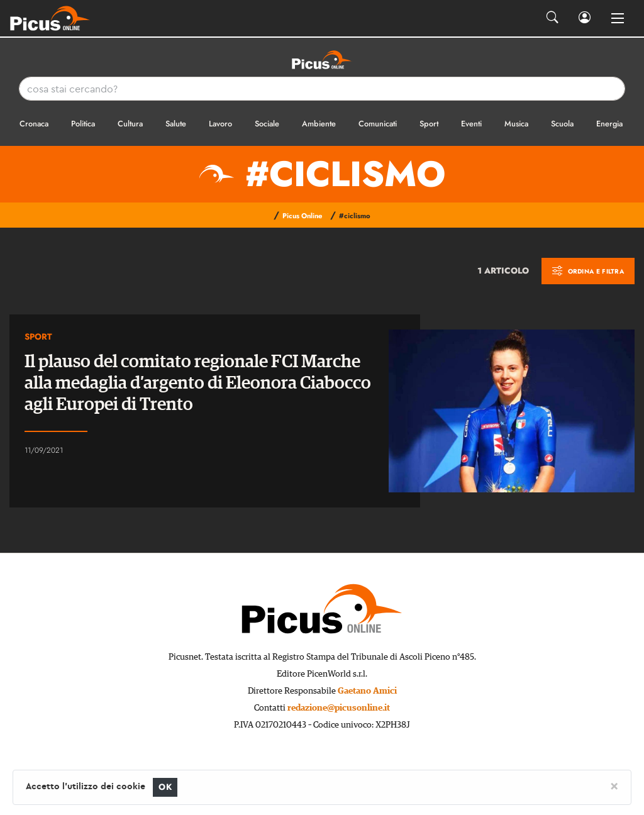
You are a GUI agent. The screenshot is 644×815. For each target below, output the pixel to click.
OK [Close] (165, 787)
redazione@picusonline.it (339, 708)
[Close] (614, 785)
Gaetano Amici (367, 691)
